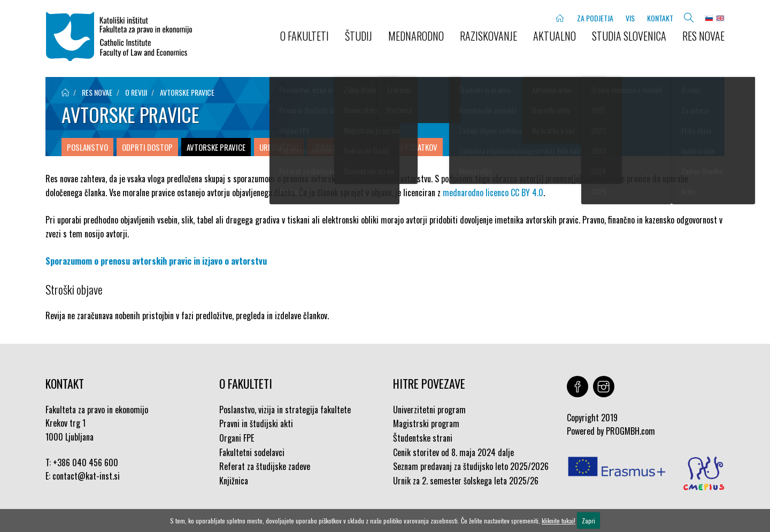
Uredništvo (279, 147)
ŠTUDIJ (359, 36)
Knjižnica (234, 481)
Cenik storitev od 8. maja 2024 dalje (453, 452)
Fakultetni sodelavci (252, 452)
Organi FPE (237, 438)
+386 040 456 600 (86, 462)
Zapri (588, 521)
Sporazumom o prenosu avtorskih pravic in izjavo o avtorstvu (156, 261)
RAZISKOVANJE (488, 36)
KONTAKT (660, 18)
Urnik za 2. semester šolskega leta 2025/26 (466, 481)
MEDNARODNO (416, 36)
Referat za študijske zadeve (265, 466)
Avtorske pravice (187, 92)
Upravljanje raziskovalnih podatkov (375, 147)
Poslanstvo (87, 147)
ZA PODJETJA (595, 18)
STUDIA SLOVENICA (629, 36)
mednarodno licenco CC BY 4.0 (493, 192)
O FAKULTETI (305, 36)
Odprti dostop (147, 147)
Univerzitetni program (429, 410)
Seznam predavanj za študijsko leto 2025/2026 (471, 466)
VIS (630, 18)
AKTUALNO (555, 36)
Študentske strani (423, 438)
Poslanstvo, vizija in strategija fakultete (285, 410)
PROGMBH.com (630, 431)
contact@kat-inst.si (86, 476)
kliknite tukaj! (559, 521)
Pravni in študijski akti (256, 423)
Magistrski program (426, 423)
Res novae (703, 36)
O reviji (136, 92)
